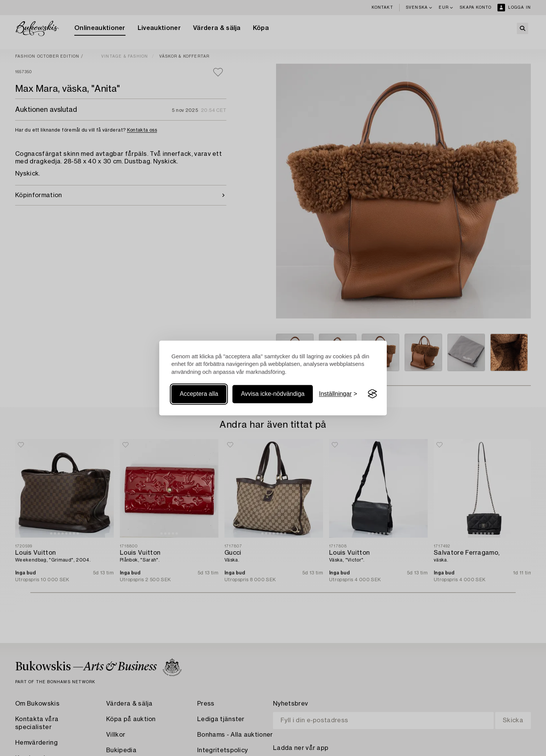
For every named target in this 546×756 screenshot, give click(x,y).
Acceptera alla (199, 394)
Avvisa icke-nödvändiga (273, 394)
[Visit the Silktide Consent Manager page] (372, 394)
